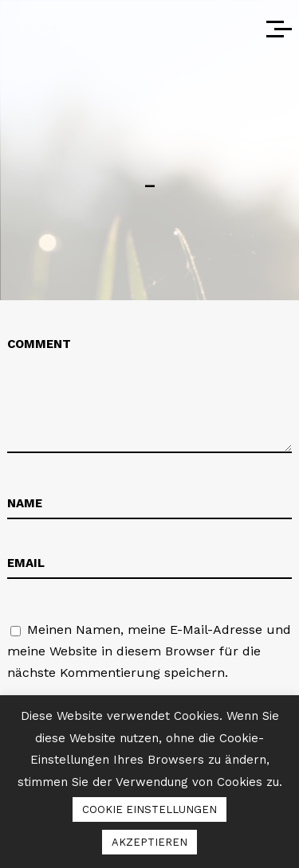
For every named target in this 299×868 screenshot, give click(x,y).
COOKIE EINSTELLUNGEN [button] (149, 809)
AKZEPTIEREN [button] (149, 842)
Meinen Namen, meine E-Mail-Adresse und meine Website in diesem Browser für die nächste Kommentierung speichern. (149, 651)
